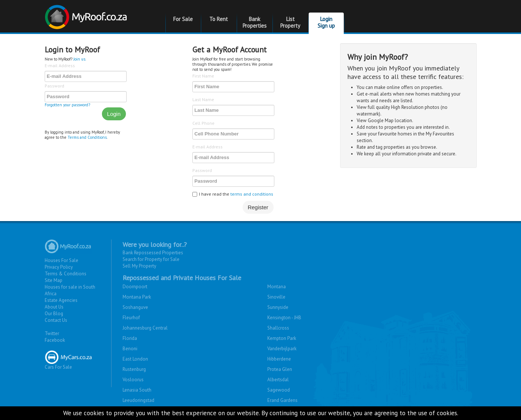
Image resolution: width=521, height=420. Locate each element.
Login (114, 114)
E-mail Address (60, 66)
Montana (277, 287)
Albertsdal (278, 380)
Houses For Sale (61, 260)
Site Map (54, 280)
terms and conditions (252, 194)
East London (135, 359)
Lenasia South (137, 390)
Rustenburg (134, 369)
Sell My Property (139, 266)
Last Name (203, 99)
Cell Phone (203, 123)
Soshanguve (135, 307)
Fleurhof (131, 318)
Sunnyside (278, 307)
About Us (54, 307)
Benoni (130, 349)
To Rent (219, 19)
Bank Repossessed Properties (153, 253)
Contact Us (56, 320)
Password (54, 86)
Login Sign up (326, 22)
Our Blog (54, 314)
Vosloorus (133, 380)
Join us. (80, 59)
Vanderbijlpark (282, 349)
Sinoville (276, 297)
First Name (203, 76)
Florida (130, 338)
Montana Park (137, 297)
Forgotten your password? (67, 105)
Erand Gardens (282, 400)
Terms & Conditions (66, 274)
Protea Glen (280, 369)
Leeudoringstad (138, 400)
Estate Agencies (61, 300)
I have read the (233, 194)
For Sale (183, 19)
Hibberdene (279, 359)
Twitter (52, 333)
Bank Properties (255, 22)
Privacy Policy (59, 267)
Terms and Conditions (87, 137)
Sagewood (279, 390)
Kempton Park (282, 338)
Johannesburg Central (145, 328)
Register (258, 207)
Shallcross (278, 328)
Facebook (55, 340)
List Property (290, 22)
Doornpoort (135, 287)
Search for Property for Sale (151, 259)
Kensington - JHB (284, 318)
